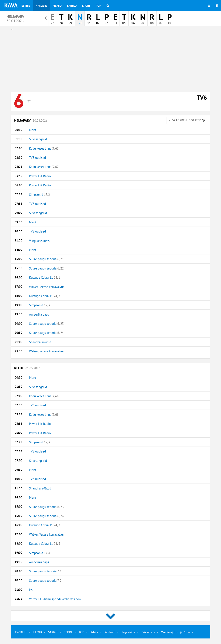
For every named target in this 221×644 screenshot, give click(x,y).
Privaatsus (148, 632)
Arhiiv (94, 632)
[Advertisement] (111, 61)
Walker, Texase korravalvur (46, 287)
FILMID (37, 632)
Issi (31, 590)
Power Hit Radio (40, 176)
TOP (81, 632)
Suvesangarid (38, 139)
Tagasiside (128, 632)
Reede (27, 368)
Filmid (57, 6)
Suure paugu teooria (46, 259)
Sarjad (72, 6)
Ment (33, 130)
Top (99, 6)
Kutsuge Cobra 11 (45, 277)
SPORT (68, 632)
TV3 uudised (37, 158)
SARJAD (53, 632)
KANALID (21, 632)
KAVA (11, 5)
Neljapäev (111, 120)
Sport (86, 6)
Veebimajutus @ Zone (175, 632)
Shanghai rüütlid (40, 342)
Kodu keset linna (44, 148)
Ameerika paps (39, 314)
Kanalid (41, 6)
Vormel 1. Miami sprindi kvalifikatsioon (55, 599)
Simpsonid (39, 195)
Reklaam (110, 632)
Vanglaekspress (39, 241)
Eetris (26, 6)
